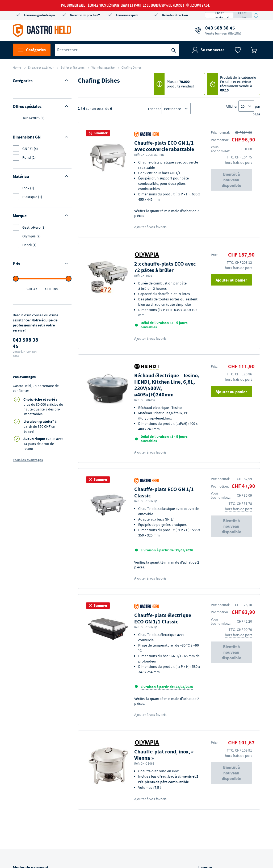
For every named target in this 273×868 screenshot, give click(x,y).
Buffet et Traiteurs (73, 68)
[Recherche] (174, 50)
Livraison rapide (127, 15)
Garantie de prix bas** (85, 15)
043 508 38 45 (223, 30)
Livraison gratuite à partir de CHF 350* (41, 15)
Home (17, 68)
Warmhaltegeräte (103, 68)
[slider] (16, 324)
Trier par (154, 109)
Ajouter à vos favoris (150, 227)
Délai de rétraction (175, 15)
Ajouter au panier (231, 280)
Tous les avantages (28, 505)
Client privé (242, 15)
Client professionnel (219, 15)
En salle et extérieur (41, 68)
